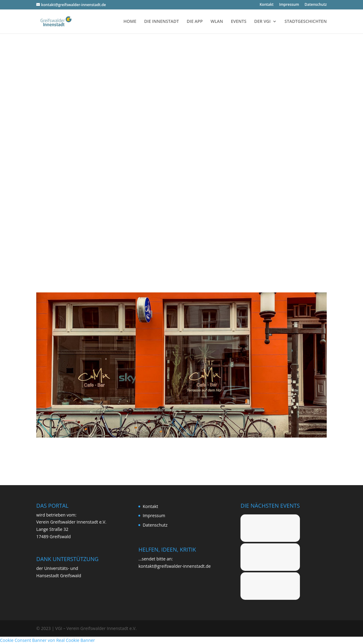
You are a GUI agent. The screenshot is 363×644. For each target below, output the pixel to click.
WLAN (217, 22)
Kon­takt (267, 5)
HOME (130, 22)
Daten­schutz (316, 5)
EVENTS (238, 22)
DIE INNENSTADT (162, 22)
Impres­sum (289, 5)
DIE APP (195, 22)
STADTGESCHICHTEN (305, 22)
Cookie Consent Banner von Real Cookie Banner (48, 640)
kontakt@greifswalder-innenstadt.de (174, 566)
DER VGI (262, 22)
